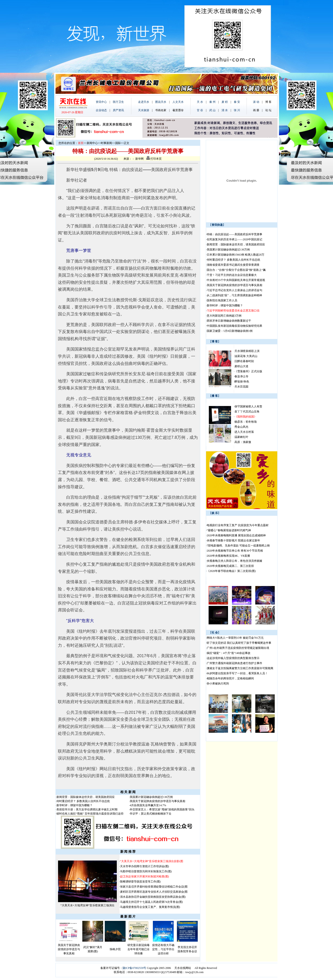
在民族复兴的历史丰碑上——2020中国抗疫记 (234, 239)
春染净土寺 (241, 376)
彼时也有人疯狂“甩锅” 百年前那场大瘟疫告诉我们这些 (90, 814)
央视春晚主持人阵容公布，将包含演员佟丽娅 (234, 561)
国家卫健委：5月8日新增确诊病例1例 (230, 331)
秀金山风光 (241, 427)
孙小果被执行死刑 (218, 684)
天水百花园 (241, 387)
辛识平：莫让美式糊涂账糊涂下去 (151, 814)
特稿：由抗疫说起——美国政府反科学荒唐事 (234, 234)
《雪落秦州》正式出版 (248, 371)
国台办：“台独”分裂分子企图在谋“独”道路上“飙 (236, 270)
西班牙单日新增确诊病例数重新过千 (229, 321)
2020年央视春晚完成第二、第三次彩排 (230, 566)
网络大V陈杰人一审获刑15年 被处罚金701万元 (235, 638)
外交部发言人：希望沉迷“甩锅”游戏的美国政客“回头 (162, 809)
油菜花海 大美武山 (246, 356)
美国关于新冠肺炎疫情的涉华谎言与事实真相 (157, 801)
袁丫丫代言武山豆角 (247, 412)
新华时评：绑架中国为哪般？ (74, 805)
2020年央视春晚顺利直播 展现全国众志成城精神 (236, 535)
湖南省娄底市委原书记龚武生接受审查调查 (233, 265)
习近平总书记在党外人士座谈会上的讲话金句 (234, 290)
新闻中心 (92, 143)
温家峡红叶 (241, 437)
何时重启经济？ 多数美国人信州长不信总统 (83, 801)
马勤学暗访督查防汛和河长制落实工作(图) (146, 871)
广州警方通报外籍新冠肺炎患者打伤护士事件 (234, 663)
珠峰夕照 (115, 949)
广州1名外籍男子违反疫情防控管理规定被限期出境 (238, 648)
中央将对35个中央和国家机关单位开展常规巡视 (236, 280)
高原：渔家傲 (243, 442)
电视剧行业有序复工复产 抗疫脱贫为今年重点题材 (238, 525)
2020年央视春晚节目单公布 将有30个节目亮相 (235, 551)
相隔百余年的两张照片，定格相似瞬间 (230, 678)
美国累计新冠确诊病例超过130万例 (151, 797)
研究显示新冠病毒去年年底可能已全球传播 (139, 949)
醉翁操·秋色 (242, 382)
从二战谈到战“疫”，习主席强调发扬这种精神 (234, 295)
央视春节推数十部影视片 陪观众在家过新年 (233, 540)
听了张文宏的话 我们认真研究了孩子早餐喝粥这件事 (239, 643)
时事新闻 (106, 143)
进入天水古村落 (244, 432)
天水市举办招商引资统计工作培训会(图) (145, 866)
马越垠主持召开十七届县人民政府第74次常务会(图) (151, 902)
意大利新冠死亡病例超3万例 (224, 316)
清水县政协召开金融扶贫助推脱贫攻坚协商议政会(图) (153, 897)
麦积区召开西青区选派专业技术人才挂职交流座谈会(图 (154, 892)
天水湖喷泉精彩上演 (247, 351)
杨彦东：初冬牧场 (246, 422)
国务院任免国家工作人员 (222, 300)
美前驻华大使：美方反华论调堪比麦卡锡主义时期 (87, 809)
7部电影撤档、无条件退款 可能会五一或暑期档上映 (238, 546)
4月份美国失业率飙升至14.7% (148, 805)
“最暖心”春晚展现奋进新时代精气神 (229, 530)
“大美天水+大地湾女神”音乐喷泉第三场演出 (88, 905)
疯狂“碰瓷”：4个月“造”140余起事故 (229, 653)
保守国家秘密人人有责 (248, 406)
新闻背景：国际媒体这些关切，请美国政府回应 (86, 797)
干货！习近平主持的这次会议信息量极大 (232, 275)
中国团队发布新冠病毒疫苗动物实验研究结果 (234, 326)
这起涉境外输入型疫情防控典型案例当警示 (233, 658)
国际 (118, 143)
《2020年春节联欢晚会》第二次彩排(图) (231, 571)
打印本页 (154, 159)
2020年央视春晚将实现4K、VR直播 (228, 556)
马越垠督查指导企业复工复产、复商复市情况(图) (150, 907)
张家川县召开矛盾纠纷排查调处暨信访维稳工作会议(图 (154, 887)
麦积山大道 (241, 366)
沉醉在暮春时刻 (244, 361)
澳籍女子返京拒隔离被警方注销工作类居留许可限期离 (240, 668)
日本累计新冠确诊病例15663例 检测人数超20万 (236, 255)
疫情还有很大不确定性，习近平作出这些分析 (163, 949)
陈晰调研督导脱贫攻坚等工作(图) (140, 882)
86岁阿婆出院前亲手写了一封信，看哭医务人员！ (237, 673)
